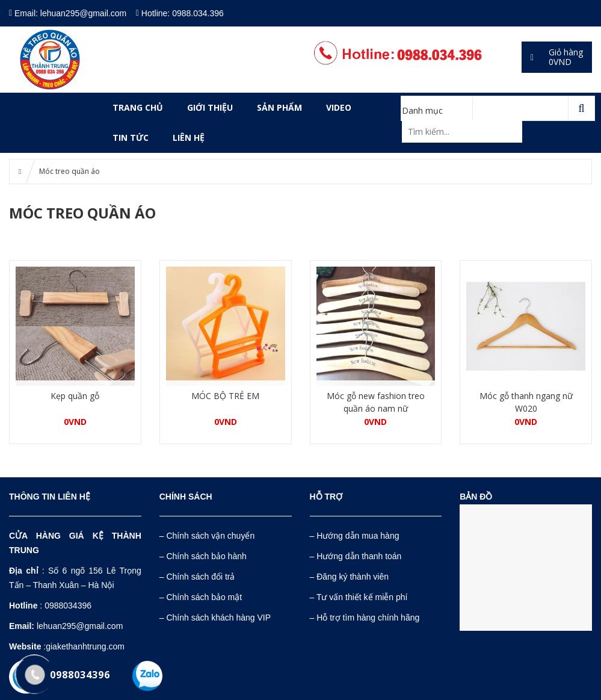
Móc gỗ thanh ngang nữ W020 (526, 402)
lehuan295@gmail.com (80, 626)
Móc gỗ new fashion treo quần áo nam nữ (376, 402)
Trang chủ (138, 107)
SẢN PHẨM (279, 107)
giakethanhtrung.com (85, 646)
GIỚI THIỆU (210, 107)
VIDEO (339, 107)
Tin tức (131, 138)
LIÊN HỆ (189, 138)
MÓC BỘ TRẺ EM (225, 396)
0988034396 (68, 606)
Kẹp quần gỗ (75, 396)
